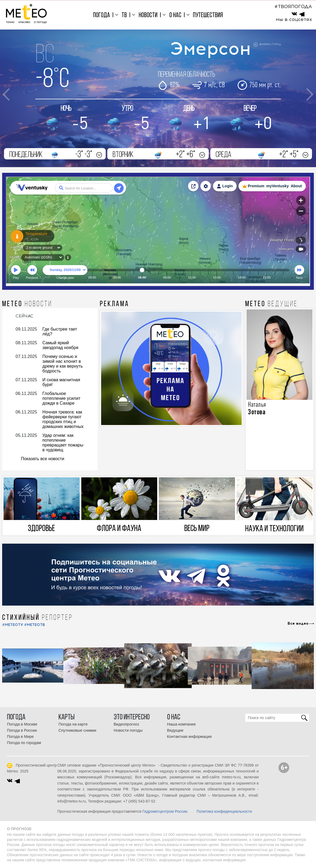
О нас (175, 15)
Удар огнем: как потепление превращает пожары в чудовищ (63, 443)
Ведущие (175, 730)
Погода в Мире (20, 737)
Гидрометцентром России (165, 811)
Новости (148, 15)
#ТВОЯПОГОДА (293, 6)
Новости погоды (128, 730)
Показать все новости (43, 459)
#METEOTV (13, 625)
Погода (102, 15)
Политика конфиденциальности (224, 811)
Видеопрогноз (126, 724)
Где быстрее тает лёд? (60, 332)
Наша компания (181, 724)
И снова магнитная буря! (61, 382)
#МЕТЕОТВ (35, 625)
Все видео (298, 624)
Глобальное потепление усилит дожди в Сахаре (61, 398)
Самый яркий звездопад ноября (60, 345)
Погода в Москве (22, 724)
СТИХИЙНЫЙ (37, 618)
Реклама (115, 304)
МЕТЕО (27, 304)
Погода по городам (24, 743)
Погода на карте (73, 724)
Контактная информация (190, 737)
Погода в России (22, 730)
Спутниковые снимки (77, 730)
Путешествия (208, 15)
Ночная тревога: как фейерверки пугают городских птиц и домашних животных (63, 419)
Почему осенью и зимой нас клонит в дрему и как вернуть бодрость (63, 364)
